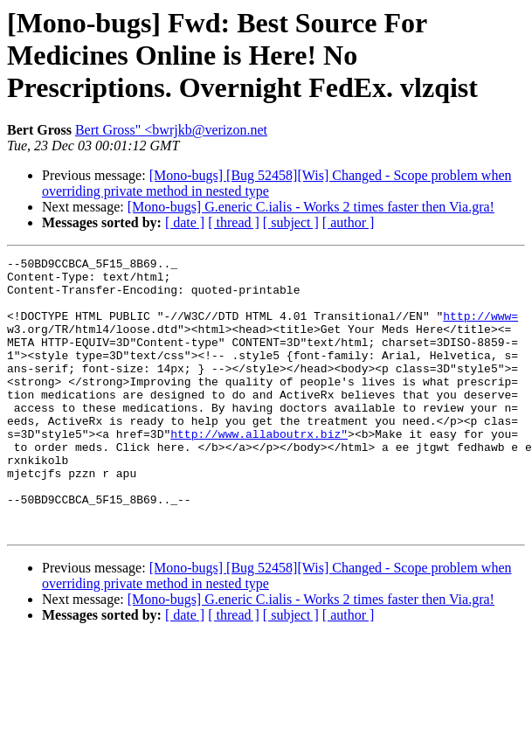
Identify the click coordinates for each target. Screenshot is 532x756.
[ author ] (349, 222)
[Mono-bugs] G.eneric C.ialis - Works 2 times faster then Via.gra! (311, 207)
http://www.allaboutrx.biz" (259, 470)
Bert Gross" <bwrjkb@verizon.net (171, 130)
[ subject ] (291, 222)
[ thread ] (234, 222)
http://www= (480, 329)
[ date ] (185, 222)
